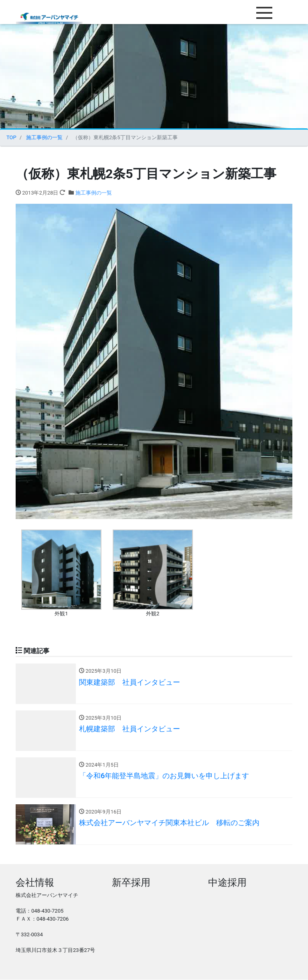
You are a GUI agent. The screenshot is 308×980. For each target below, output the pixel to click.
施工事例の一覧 (94, 193)
